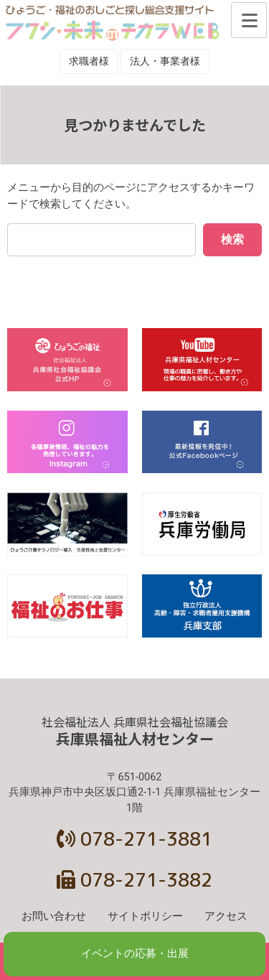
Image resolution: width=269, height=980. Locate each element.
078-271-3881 (134, 839)
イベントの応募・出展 (135, 954)
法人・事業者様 (165, 61)
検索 (232, 239)
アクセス (226, 916)
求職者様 (89, 61)
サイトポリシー (145, 916)
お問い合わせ (54, 916)
